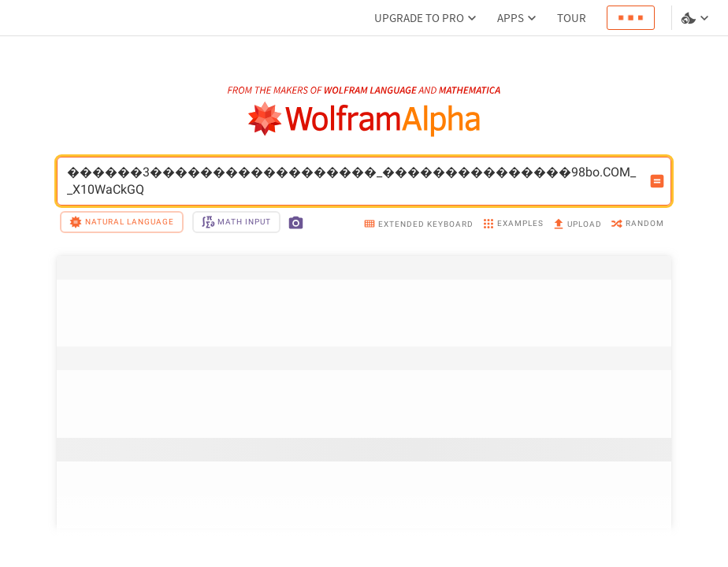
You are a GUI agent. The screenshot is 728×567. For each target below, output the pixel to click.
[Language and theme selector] (696, 18)
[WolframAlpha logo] (364, 119)
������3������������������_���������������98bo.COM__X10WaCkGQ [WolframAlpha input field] (354, 181)
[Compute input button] (657, 181)
